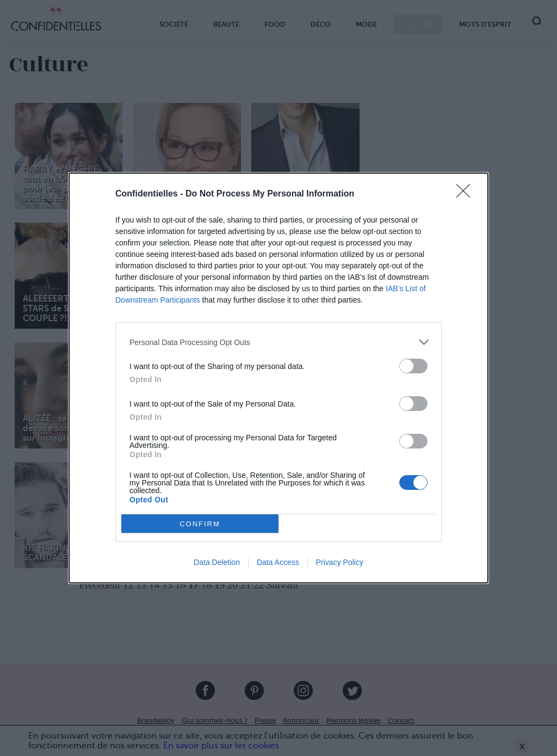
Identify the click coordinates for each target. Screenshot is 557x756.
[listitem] (278, 342)
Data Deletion (217, 562)
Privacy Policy (340, 562)
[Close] (467, 194)
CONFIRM (200, 523)
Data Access (278, 562)
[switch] (413, 366)
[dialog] (278, 378)
